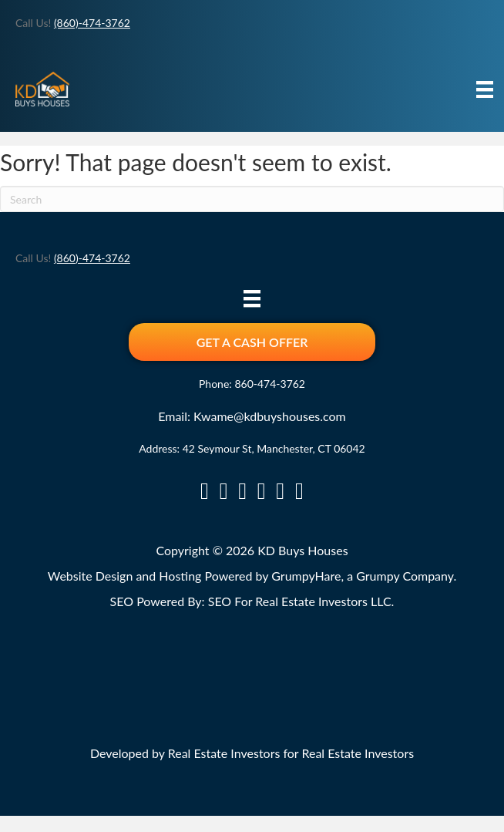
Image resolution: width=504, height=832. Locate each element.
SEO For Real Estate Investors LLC (300, 601)
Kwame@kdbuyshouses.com (270, 416)
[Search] (252, 199)
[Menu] (485, 89)
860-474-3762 (270, 384)
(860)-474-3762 (92, 23)
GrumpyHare (306, 576)
